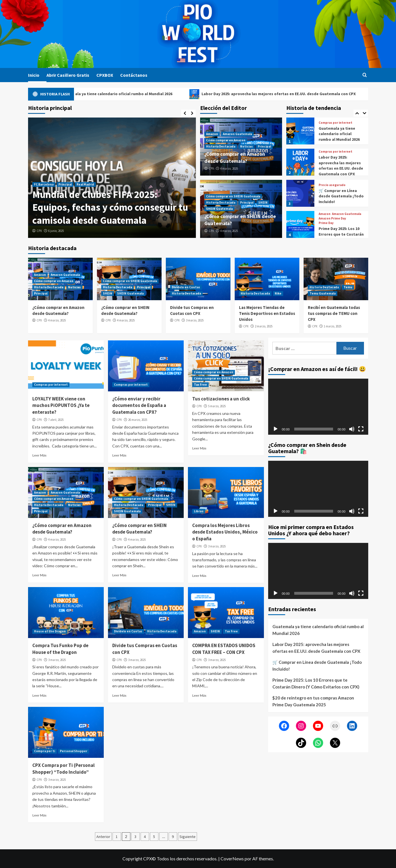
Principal (65, 184)
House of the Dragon (50, 631)
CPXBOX (105, 75)
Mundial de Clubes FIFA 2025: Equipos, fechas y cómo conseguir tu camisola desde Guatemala (110, 207)
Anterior (103, 837)
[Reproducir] (276, 429)
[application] (318, 407)
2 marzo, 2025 (264, 326)
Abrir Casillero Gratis (68, 75)
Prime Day (326, 223)
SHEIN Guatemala (219, 209)
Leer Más (39, 455)
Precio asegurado (332, 185)
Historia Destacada (221, 146)
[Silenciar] (352, 429)
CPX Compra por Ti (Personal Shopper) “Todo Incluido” (63, 769)
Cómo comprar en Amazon (226, 140)
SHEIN (263, 202)
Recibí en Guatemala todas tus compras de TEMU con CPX (334, 313)
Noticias (246, 146)
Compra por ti (45, 751)
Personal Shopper (74, 751)
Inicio (34, 75)
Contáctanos (134, 75)
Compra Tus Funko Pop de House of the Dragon (60, 649)
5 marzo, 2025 (217, 406)
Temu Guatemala (323, 293)
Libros (199, 511)
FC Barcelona (44, 184)
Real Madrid (85, 184)
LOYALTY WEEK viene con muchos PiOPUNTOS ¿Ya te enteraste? (61, 406)
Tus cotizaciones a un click (221, 399)
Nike (278, 293)
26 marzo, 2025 (138, 420)
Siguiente (188, 837)
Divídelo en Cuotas (186, 287)
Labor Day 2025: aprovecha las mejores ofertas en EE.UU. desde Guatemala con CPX (292, 94)
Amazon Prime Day (332, 218)
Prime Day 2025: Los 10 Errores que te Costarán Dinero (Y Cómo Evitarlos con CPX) (341, 237)
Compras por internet (335, 123)
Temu (348, 287)
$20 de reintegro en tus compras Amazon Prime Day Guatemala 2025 (313, 701)
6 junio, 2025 (56, 231)
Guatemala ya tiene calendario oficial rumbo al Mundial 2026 (129, 94)
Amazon (212, 134)
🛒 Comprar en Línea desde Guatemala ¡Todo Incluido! (341, 196)
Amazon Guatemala (237, 134)
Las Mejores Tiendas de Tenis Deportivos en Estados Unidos (267, 313)
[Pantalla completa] (361, 429)
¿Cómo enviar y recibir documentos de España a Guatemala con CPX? (139, 406)
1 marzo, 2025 (333, 326)
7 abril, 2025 (56, 420)
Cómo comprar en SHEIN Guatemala (233, 196)
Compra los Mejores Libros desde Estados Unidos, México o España (225, 532)
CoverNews (232, 859)
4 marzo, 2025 (229, 169)
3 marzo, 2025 (195, 320)
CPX (39, 231)
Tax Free (200, 385)
